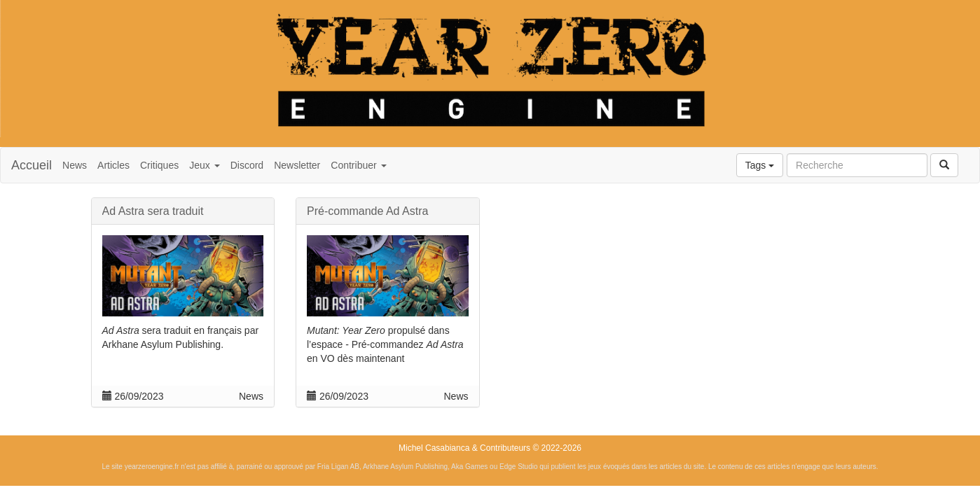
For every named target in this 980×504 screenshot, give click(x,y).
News (75, 165)
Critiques (159, 165)
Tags (760, 165)
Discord (247, 165)
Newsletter (297, 165)
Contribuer (358, 165)
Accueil (32, 165)
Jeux (204, 165)
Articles (113, 165)
